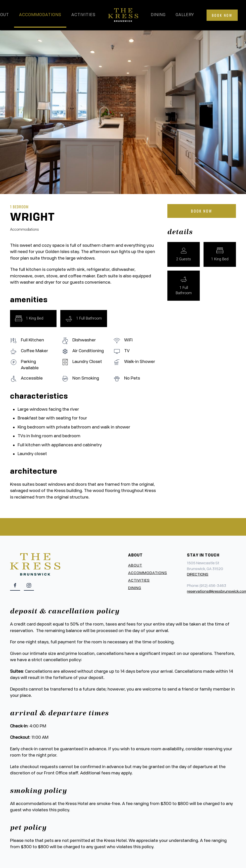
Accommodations (40, 15)
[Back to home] (123, 15)
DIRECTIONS (198, 575)
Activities (83, 15)
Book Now (222, 15)
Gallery (185, 15)
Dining (158, 15)
